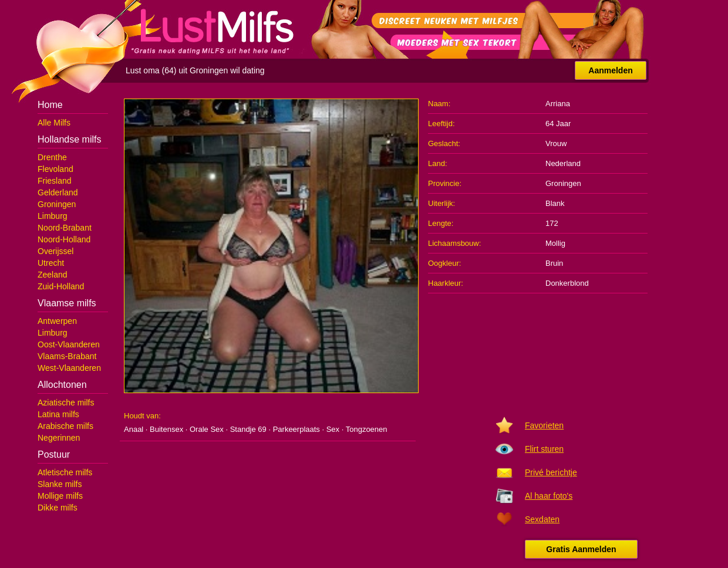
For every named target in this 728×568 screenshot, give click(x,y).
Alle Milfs (54, 123)
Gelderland (58, 192)
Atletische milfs (65, 472)
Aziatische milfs (66, 403)
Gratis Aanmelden (581, 549)
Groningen (57, 204)
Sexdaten (542, 519)
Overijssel (55, 251)
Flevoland (55, 169)
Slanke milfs (60, 484)
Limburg (53, 216)
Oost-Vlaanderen (69, 344)
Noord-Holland (64, 239)
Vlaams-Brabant (67, 356)
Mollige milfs (60, 496)
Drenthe (52, 157)
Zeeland (53, 275)
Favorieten (544, 425)
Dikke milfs (58, 508)
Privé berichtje (551, 472)
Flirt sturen (544, 449)
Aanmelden (610, 70)
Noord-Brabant (65, 228)
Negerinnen (59, 438)
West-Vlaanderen (69, 368)
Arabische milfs (65, 426)
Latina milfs (58, 414)
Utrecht (51, 263)
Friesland (55, 181)
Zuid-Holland (61, 286)
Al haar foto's (549, 496)
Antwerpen (57, 321)
